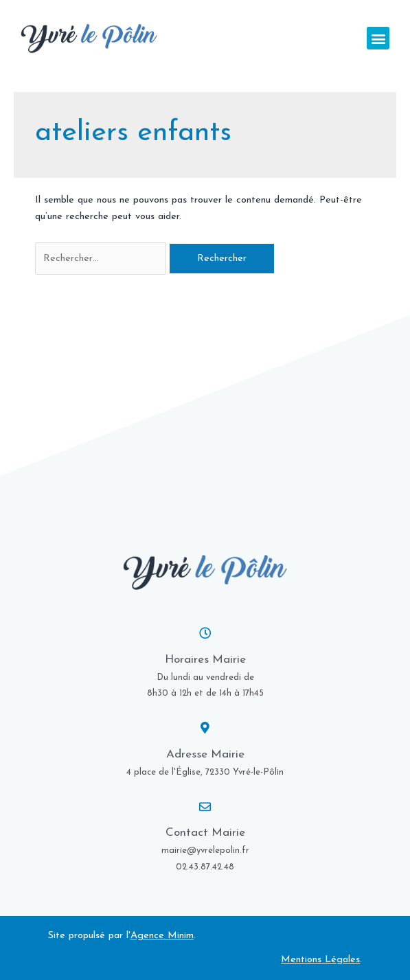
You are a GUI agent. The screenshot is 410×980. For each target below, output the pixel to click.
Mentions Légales (320, 960)
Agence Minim (162, 936)
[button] (378, 38)
